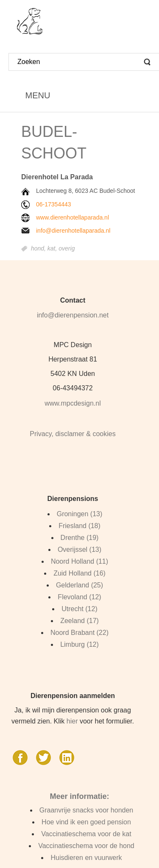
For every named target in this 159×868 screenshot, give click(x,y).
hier (72, 721)
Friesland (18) (79, 526)
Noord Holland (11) (79, 561)
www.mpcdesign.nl (73, 403)
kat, (53, 249)
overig (67, 249)
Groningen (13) (80, 514)
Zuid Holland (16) (79, 573)
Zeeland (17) (79, 621)
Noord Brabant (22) (79, 633)
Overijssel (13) (79, 549)
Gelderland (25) (79, 585)
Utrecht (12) (79, 609)
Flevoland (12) (79, 597)
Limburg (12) (79, 644)
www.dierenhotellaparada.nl (73, 217)
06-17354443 (54, 204)
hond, (39, 249)
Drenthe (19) (80, 538)
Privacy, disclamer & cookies (73, 434)
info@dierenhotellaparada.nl (73, 231)
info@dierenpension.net (73, 315)
